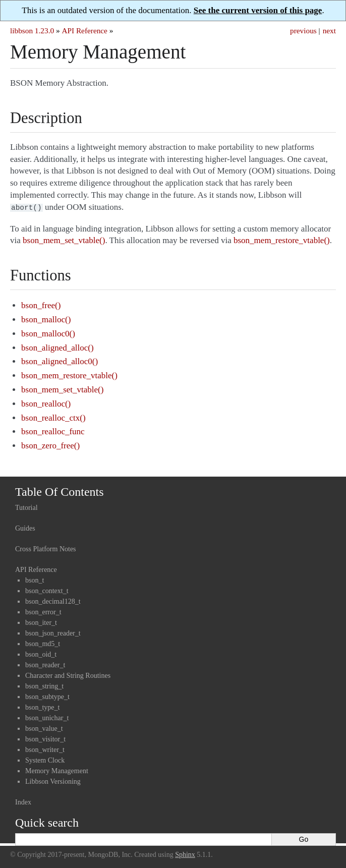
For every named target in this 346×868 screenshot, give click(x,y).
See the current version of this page (258, 10)
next (329, 31)
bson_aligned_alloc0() (60, 360)
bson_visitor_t (45, 738)
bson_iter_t (41, 622)
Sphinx (185, 854)
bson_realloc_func (53, 430)
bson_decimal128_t (53, 600)
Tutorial (26, 507)
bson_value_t (44, 728)
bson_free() (41, 304)
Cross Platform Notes (46, 548)
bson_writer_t (45, 749)
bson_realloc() (46, 403)
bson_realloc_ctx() (53, 417)
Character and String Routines (68, 675)
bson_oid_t (41, 653)
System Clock (45, 759)
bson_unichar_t (47, 717)
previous (303, 31)
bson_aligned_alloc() (57, 347)
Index (23, 801)
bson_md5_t (43, 643)
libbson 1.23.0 (32, 31)
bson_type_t (42, 706)
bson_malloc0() (48, 333)
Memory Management (57, 770)
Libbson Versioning (53, 780)
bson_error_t (43, 611)
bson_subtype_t (47, 696)
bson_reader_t (45, 664)
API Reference (84, 31)
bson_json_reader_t (53, 632)
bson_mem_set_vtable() (62, 389)
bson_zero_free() (50, 445)
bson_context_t (47, 590)
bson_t (35, 579)
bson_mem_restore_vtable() (69, 374)
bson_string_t (44, 685)
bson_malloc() (46, 319)
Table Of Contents (60, 491)
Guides (25, 527)
